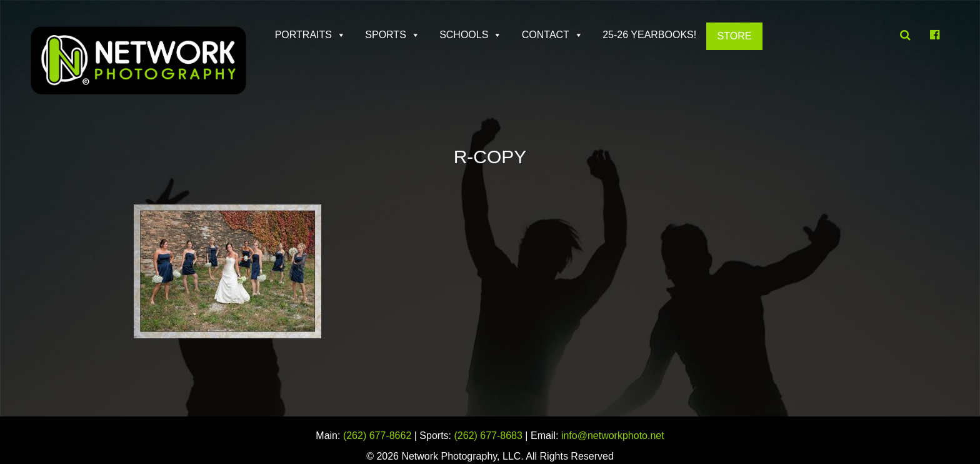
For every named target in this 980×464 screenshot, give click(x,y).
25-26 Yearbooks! (649, 35)
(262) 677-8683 (488, 436)
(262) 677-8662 (377, 436)
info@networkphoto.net (613, 436)
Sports (386, 35)
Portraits (303, 35)
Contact (546, 35)
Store (735, 36)
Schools (464, 35)
